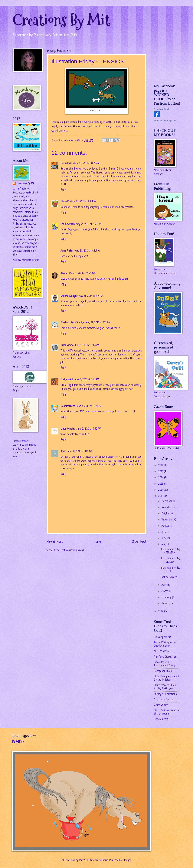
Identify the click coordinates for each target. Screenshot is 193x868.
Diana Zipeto (67, 345)
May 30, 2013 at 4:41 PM (87, 251)
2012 (161, 611)
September (168, 520)
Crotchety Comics (163, 700)
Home (97, 542)
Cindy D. (65, 202)
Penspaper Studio (163, 671)
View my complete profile (26, 260)
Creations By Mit (61, 20)
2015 (161, 484)
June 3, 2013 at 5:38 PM (87, 380)
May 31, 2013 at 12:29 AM (82, 274)
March (165, 591)
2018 (161, 465)
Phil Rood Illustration (165, 657)
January (166, 604)
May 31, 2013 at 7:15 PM (98, 323)
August (166, 526)
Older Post (139, 542)
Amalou (64, 274)
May (164, 545)
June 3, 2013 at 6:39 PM (88, 406)
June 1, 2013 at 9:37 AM (87, 345)
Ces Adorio (66, 164)
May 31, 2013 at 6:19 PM (91, 296)
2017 (161, 472)
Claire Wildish (161, 705)
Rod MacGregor (69, 296)
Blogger (127, 860)
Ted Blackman (68, 224)
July (164, 532)
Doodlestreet (68, 406)
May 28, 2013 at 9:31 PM (83, 202)
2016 (161, 478)
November (167, 508)
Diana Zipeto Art (163, 637)
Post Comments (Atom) (72, 550)
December (167, 501)
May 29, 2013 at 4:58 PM (88, 224)
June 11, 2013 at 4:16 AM (80, 452)
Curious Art (67, 380)
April (164, 585)
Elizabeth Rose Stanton (72, 323)
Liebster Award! (169, 577)
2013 (161, 496)
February (167, 597)
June (164, 538)
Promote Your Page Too (165, 120)
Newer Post (55, 542)
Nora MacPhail (162, 651)
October (166, 514)
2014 (161, 490)
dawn (63, 452)
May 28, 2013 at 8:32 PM (86, 164)
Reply (63, 190)
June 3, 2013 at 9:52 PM (89, 429)
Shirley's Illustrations (165, 694)
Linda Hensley (68, 429)
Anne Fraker (67, 251)
